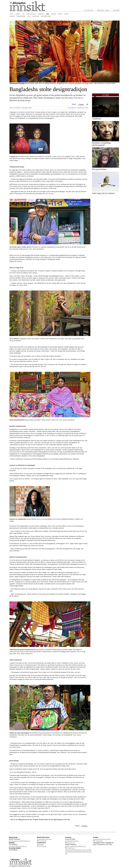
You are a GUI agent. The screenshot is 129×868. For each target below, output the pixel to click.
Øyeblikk (116, 10)
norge (11, 14)
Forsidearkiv (89, 10)
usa (23, 14)
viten (29, 16)
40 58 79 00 (71, 848)
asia (48, 14)
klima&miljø (21, 16)
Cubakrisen (97, 119)
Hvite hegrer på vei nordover (103, 193)
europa (18, 14)
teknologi (36, 16)
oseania (12, 16)
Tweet (74, 104)
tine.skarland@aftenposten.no (18, 846)
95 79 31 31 (71, 843)
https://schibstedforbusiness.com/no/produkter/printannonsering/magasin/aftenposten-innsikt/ (78, 852)
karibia (53, 14)
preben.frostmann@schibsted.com (75, 846)
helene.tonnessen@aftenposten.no (19, 841)
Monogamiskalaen (99, 169)
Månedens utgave (103, 10)
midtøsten (41, 14)
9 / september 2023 (82, 108)
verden (66, 14)
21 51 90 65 (43, 841)
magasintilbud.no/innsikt (44, 839)
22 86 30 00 (99, 841)
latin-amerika (31, 14)
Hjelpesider (40, 845)
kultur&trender (46, 16)
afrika (60, 14)
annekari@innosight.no (72, 841)
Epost (82, 105)
